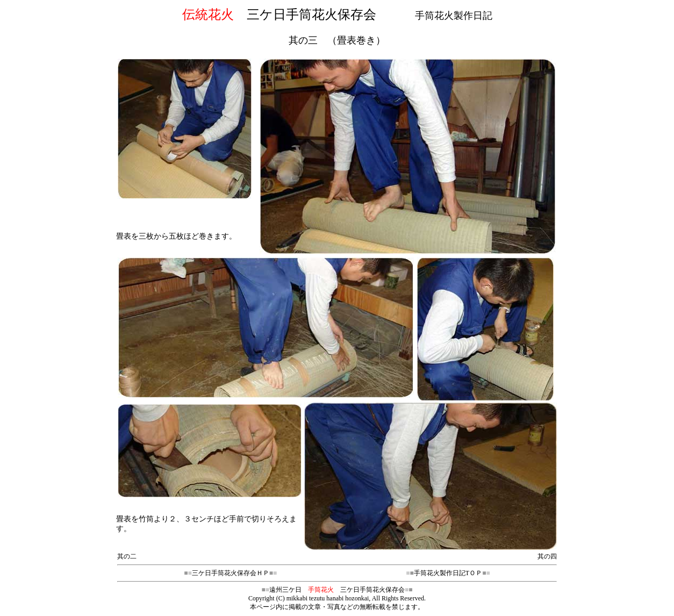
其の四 (547, 556)
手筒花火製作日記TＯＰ (448, 573)
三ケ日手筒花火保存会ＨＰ (231, 573)
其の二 (127, 556)
